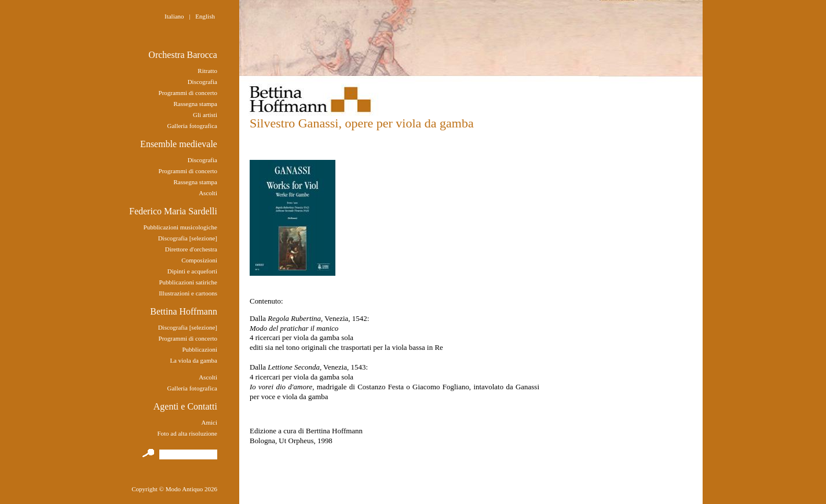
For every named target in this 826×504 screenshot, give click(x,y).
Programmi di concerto (188, 93)
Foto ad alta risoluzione (187, 433)
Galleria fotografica (192, 126)
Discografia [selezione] (188, 238)
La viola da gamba (193, 360)
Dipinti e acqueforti (192, 271)
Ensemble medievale (179, 144)
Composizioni (199, 260)
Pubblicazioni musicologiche (180, 227)
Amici (209, 422)
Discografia (202, 82)
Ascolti (208, 193)
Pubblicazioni (200, 349)
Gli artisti (205, 115)
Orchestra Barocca (183, 55)
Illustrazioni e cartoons (188, 293)
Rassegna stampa (195, 104)
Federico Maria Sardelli (173, 211)
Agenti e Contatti (185, 406)
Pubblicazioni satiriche (188, 282)
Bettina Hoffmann (184, 311)
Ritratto (207, 71)
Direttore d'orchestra (191, 249)
